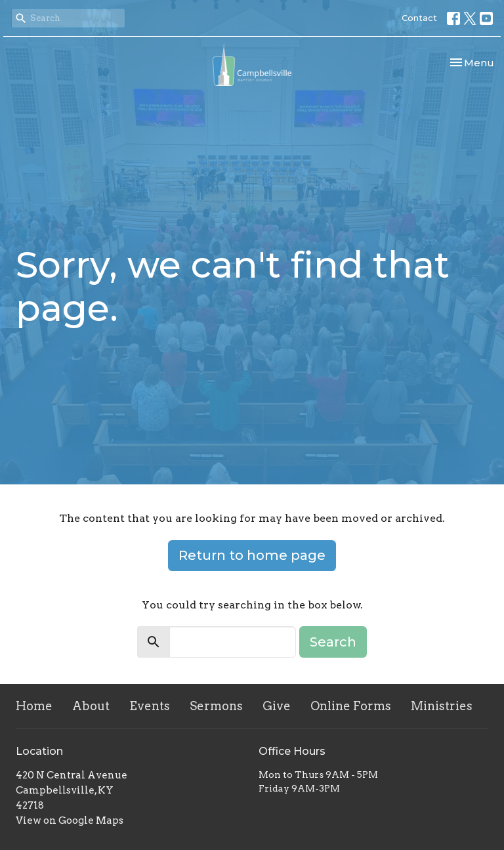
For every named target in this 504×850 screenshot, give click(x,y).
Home (34, 706)
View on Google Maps (70, 820)
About (91, 706)
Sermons (216, 706)
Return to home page (252, 555)
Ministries (442, 706)
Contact (419, 18)
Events (150, 706)
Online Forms (351, 706)
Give (277, 706)
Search (333, 642)
